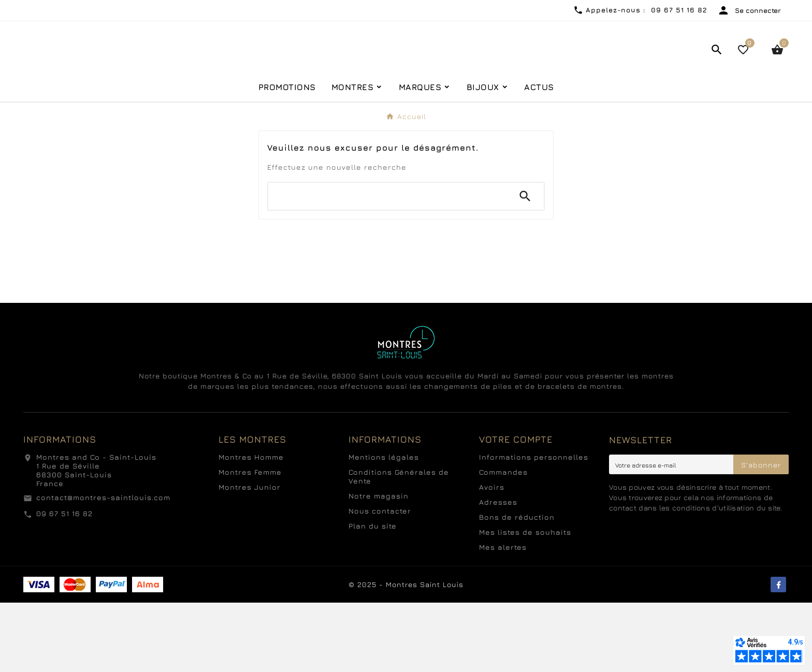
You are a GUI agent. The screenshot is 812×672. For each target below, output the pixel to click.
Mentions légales (384, 526)
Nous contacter (380, 580)
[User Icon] (749, 10)
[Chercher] (387, 266)
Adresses (498, 571)
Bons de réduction (517, 586)
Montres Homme (251, 526)
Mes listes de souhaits (525, 601)
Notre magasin (379, 565)
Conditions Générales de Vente (399, 546)
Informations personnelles (534, 526)
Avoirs (492, 556)
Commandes (503, 541)
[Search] (525, 266)
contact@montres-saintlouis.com (103, 567)
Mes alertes (503, 616)
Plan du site (373, 595)
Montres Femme (250, 541)
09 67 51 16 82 (64, 583)
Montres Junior (250, 556)
